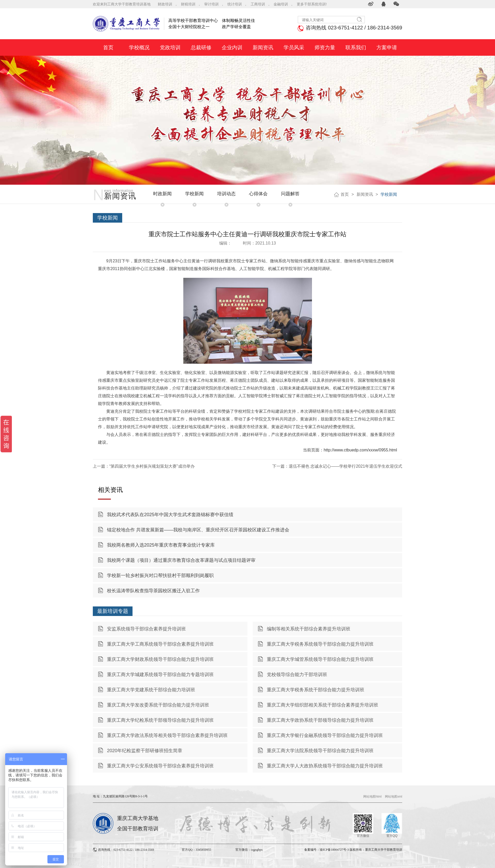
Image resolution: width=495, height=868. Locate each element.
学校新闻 (194, 194)
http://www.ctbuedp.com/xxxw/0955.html (360, 450)
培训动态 (226, 194)
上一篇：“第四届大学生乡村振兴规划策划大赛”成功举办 (144, 466)
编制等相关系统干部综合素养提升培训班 (309, 629)
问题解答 (290, 194)
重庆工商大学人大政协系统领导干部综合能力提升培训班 (325, 766)
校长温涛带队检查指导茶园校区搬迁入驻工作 (153, 591)
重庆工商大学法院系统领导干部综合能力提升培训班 (320, 751)
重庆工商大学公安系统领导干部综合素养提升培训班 (160, 766)
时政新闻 (162, 194)
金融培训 (281, 4)
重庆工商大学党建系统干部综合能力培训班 (151, 690)
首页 (345, 194)
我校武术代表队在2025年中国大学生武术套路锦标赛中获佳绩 (170, 515)
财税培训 (188, 4)
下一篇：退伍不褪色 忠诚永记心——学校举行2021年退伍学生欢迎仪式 (337, 466)
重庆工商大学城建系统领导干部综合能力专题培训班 (160, 675)
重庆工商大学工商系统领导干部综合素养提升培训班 (160, 644)
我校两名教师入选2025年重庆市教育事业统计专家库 (161, 545)
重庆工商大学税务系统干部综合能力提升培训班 (316, 690)
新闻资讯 (365, 194)
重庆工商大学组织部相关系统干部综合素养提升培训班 (323, 705)
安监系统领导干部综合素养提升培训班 (146, 629)
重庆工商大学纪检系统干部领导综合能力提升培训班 (160, 720)
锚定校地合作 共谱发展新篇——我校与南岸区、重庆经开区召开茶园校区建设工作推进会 (198, 530)
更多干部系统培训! (312, 4)
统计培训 (235, 4)
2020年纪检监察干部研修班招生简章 (145, 751)
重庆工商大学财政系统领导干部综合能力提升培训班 (160, 659)
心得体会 (258, 194)
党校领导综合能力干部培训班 (297, 675)
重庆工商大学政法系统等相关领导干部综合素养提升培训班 (167, 735)
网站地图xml (394, 797)
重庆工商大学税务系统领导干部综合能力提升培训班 (320, 644)
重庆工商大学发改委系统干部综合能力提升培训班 (158, 705)
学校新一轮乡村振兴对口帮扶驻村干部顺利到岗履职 (160, 575)
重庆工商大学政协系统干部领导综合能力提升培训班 (320, 720)
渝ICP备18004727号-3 (334, 850)
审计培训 (211, 4)
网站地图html (372, 797)
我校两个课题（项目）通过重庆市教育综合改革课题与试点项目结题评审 (181, 560)
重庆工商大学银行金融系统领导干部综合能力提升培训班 (325, 735)
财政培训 (165, 4)
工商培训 (258, 4)
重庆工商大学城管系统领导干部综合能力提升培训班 (320, 659)
